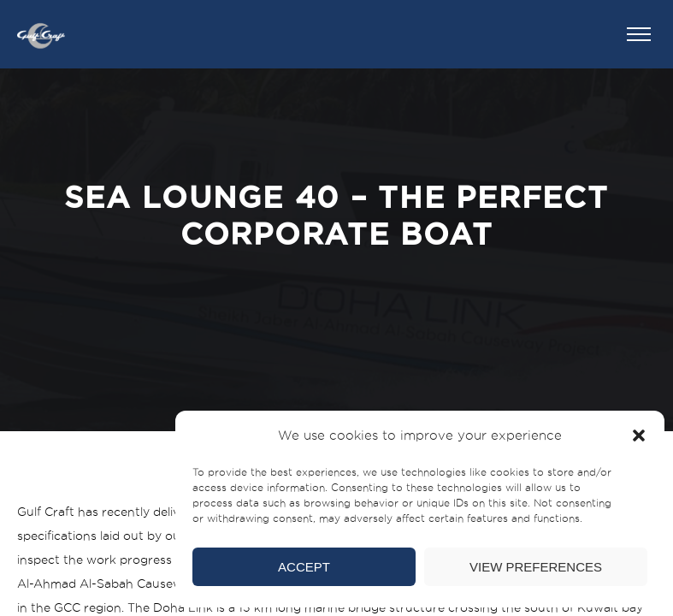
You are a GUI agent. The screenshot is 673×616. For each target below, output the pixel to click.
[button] (639, 435)
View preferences (536, 567)
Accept (304, 567)
